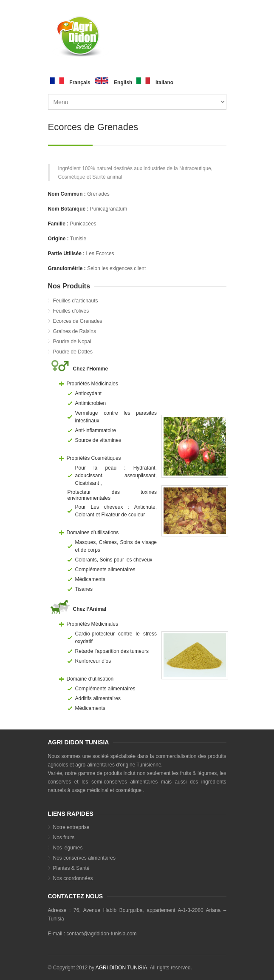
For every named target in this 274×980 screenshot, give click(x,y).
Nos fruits (64, 838)
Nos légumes (68, 848)
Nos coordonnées (73, 878)
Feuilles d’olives (71, 311)
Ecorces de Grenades (78, 321)
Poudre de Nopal (72, 342)
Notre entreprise (71, 827)
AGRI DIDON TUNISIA (121, 968)
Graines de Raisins (75, 331)
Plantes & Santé (71, 868)
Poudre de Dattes (73, 352)
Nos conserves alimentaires (84, 858)
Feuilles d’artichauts (76, 301)
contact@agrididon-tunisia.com (102, 934)
